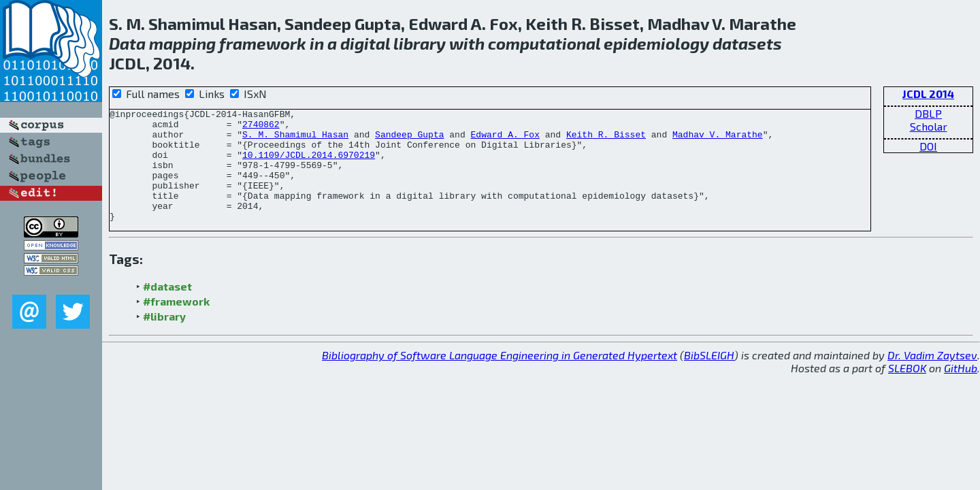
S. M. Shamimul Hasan (295, 140)
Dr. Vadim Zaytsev (932, 377)
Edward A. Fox (505, 140)
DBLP (928, 113)
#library (164, 339)
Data (127, 43)
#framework (176, 324)
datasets (747, 43)
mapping (182, 43)
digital (365, 43)
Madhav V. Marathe (718, 140)
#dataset (167, 309)
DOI (928, 146)
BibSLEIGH (709, 377)
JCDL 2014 (928, 94)
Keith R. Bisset (606, 140)
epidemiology (656, 43)
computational (544, 43)
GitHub (961, 390)
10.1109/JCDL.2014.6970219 (309, 165)
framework (263, 43)
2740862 (261, 128)
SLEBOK (907, 390)
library (420, 43)
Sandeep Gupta (409, 140)
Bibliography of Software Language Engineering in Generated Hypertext (500, 377)
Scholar (929, 126)
